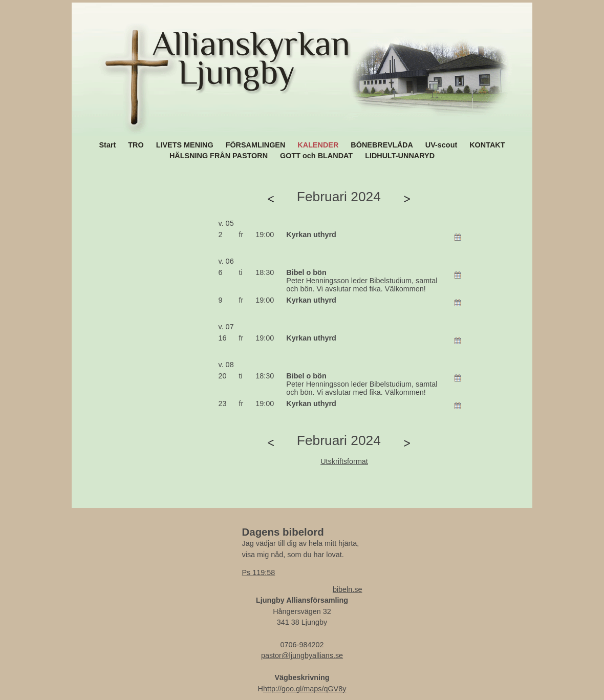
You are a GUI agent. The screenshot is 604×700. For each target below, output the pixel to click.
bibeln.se (348, 589)
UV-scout (441, 145)
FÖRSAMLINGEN (256, 145)
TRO (136, 145)
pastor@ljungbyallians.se (302, 655)
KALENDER (318, 145)
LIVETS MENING (185, 145)
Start (108, 145)
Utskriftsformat (344, 461)
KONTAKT (487, 145)
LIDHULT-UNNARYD (400, 156)
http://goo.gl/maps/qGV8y (305, 689)
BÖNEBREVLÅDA (382, 145)
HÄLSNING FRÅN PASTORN (219, 156)
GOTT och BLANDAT (316, 156)
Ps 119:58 (259, 572)
